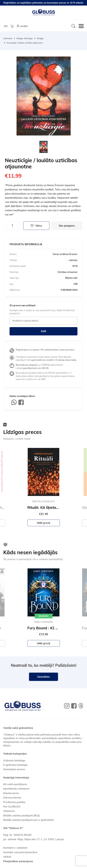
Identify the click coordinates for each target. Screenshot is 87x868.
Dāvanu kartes (12, 797)
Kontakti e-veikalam (15, 848)
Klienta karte (11, 793)
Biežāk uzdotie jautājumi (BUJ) (21, 815)
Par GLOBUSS (12, 806)
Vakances (9, 811)
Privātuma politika (14, 802)
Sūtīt (43, 331)
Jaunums (44, 616)
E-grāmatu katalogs (15, 765)
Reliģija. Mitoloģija (25, 38)
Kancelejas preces (14, 769)
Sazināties (43, 677)
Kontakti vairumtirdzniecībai (20, 852)
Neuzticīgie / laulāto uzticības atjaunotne (25, 43)
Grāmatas (8, 38)
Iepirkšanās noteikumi (16, 789)
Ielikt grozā (44, 523)
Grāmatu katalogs (14, 760)
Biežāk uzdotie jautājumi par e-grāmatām (29, 820)
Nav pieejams (67, 226)
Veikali (7, 857)
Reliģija (40, 38)
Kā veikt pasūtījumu (15, 784)
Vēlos (36, 226)
